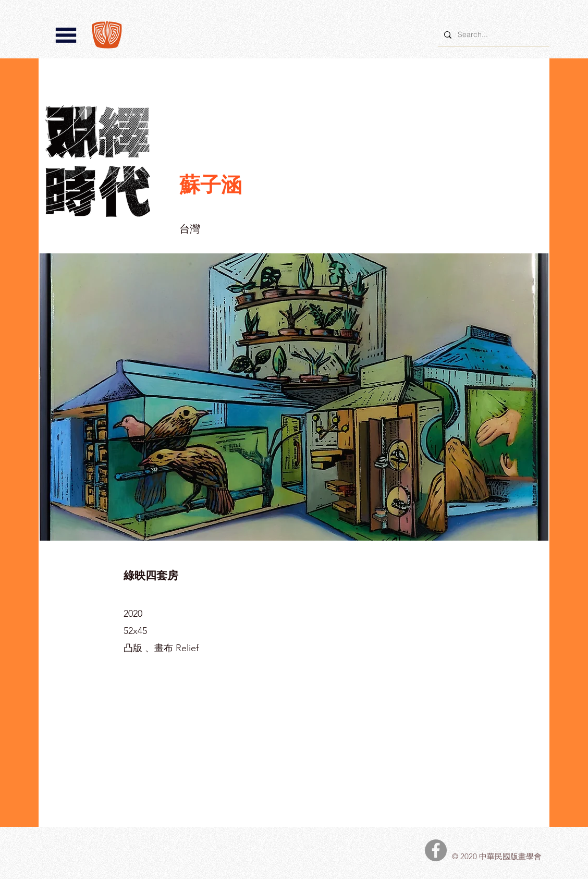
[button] (66, 35)
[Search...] (493, 35)
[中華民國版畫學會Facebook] (436, 850)
